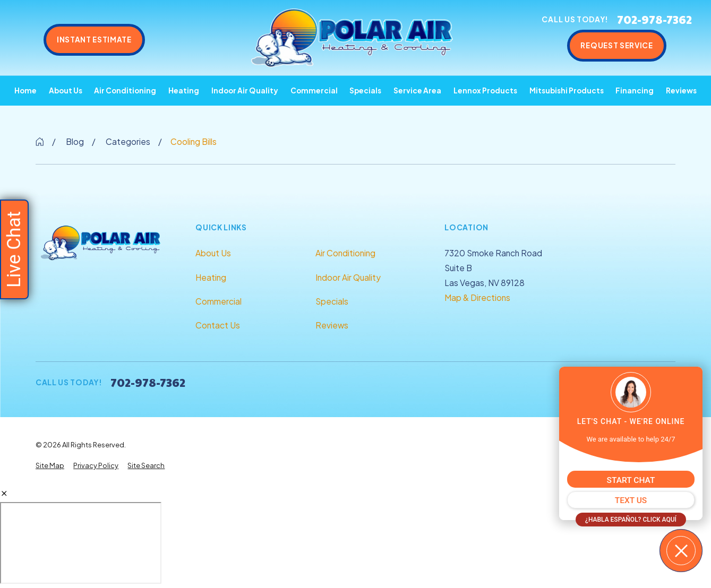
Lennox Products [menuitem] (485, 90)
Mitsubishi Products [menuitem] (567, 90)
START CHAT (631, 480)
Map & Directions (477, 297)
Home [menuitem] (25, 90)
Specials (332, 301)
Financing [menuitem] (635, 90)
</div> (81, 543)
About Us (213, 253)
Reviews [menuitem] (681, 90)
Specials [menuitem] (365, 90)
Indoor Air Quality (348, 277)
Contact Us (218, 325)
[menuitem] (50, 466)
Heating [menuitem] (184, 90)
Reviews (332, 325)
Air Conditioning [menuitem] (125, 90)
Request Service (616, 45)
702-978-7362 (654, 20)
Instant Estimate (94, 40)
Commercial (219, 301)
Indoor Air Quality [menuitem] (245, 90)
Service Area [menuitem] (417, 90)
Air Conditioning (345, 253)
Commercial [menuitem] (314, 90)
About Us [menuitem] (66, 90)
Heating (211, 277)
